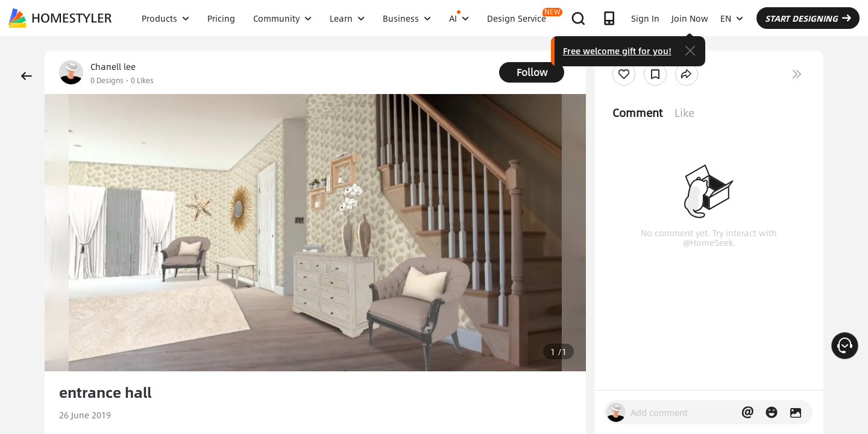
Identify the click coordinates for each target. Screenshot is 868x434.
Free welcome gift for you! (617, 51)
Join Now (690, 18)
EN (732, 18)
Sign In (645, 18)
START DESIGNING (808, 18)
